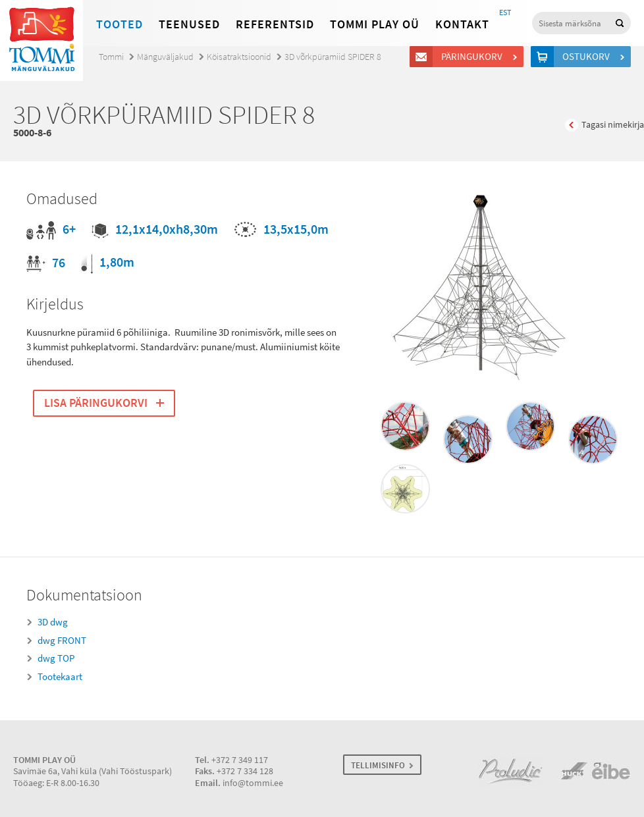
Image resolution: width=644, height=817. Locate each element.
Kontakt (462, 24)
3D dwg (53, 622)
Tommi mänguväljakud (41, 40)
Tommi (111, 57)
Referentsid (275, 24)
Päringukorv (474, 57)
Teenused (189, 24)
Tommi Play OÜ (375, 24)
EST (505, 13)
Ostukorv (588, 57)
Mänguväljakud (165, 57)
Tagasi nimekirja (613, 125)
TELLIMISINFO (378, 765)
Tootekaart (60, 677)
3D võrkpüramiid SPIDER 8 (333, 57)
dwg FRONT (62, 641)
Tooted (120, 24)
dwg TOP (56, 658)
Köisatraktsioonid (239, 57)
